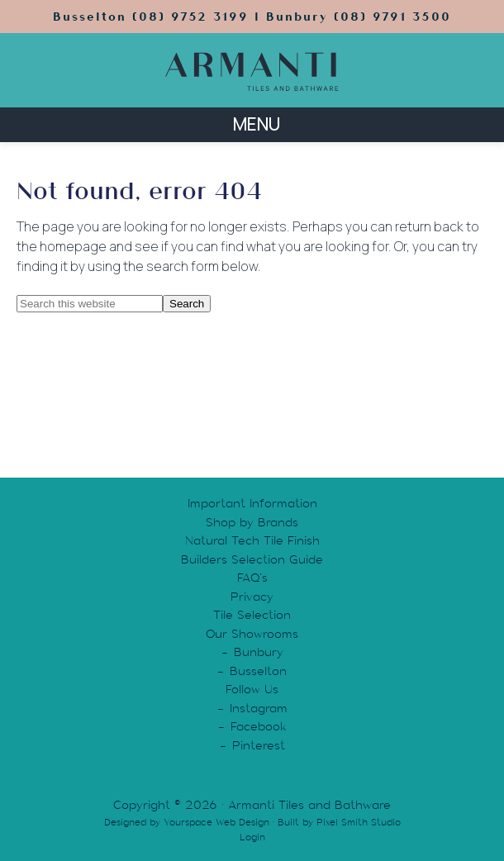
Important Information (252, 503)
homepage (73, 246)
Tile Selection (252, 615)
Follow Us (252, 689)
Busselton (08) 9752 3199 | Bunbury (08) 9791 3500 (252, 17)
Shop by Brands (252, 522)
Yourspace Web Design (216, 822)
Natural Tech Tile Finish (252, 540)
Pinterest (259, 745)
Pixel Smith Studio (359, 822)
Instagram (259, 708)
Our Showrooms (252, 634)
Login (252, 837)
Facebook (259, 726)
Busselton (258, 671)
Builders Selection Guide (252, 559)
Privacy (252, 597)
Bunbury (259, 652)
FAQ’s (252, 578)
